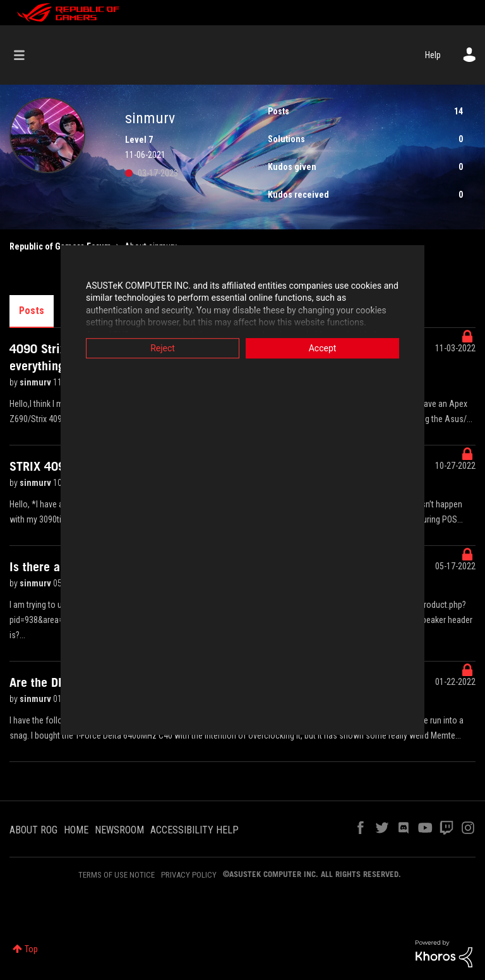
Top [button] (31, 949)
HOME (76, 830)
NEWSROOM (119, 830)
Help (433, 55)
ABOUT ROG (33, 830)
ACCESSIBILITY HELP (195, 830)
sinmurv (36, 382)
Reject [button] (151, 348)
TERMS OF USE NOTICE (117, 875)
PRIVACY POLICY (189, 875)
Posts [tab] (32, 311)
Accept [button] (334, 348)
